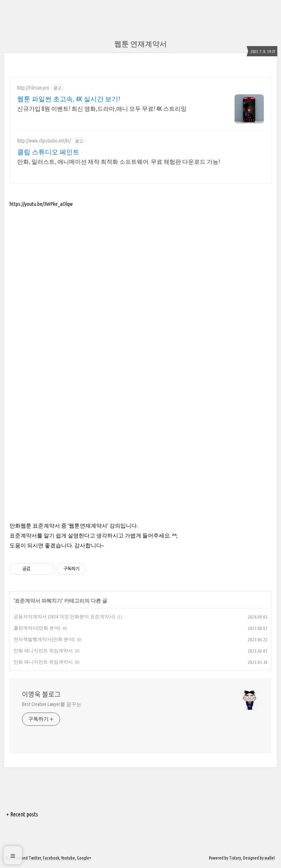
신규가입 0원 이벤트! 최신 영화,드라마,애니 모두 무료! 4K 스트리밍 (102, 109)
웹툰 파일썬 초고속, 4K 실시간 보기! (69, 99)
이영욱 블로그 (41, 694)
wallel (270, 858)
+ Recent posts (22, 814)
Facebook (51, 858)
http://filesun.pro (33, 88)
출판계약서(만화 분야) (37, 628)
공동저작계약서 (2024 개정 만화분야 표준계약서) (64, 616)
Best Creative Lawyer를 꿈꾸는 (52, 704)
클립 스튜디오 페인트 (48, 152)
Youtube (68, 858)
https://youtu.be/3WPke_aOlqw (41, 204)
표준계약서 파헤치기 (38, 601)
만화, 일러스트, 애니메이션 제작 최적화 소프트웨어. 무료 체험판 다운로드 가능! (119, 162)
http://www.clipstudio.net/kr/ (44, 141)
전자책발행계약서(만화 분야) (44, 639)
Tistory (235, 858)
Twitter (35, 858)
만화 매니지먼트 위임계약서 (43, 650)
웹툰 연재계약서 (140, 44)
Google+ (84, 858)
